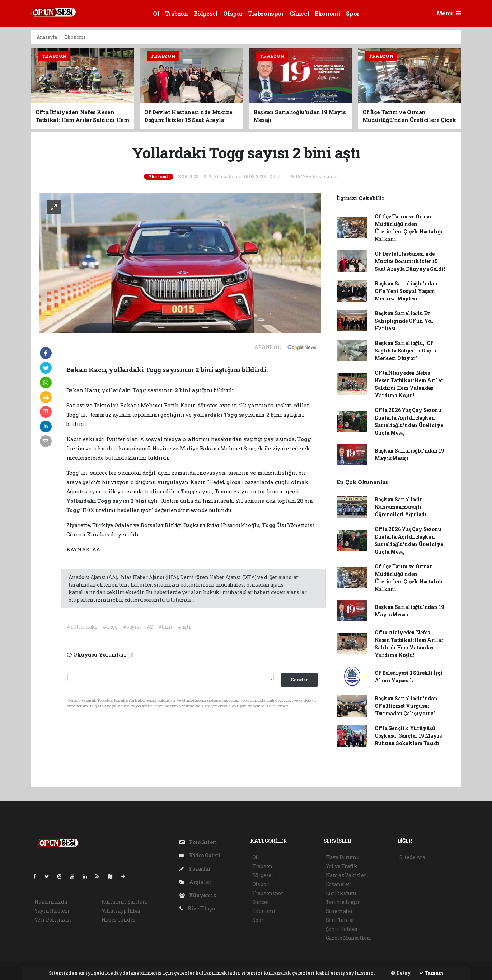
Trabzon (176, 13)
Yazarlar (195, 869)
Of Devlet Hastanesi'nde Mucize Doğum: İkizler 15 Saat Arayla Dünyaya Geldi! (410, 261)
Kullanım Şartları (124, 902)
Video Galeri (200, 855)
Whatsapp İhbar (121, 911)
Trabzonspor (266, 13)
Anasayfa (47, 37)
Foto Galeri (198, 842)
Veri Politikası (53, 920)
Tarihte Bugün (344, 902)
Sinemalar (339, 911)
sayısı (122, 501)
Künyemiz (198, 895)
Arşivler (195, 882)
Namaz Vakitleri (347, 875)
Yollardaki (82, 501)
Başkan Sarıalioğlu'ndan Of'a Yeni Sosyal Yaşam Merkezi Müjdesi (406, 291)
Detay (401, 973)
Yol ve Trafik (342, 866)
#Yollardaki (82, 627)
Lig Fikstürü (341, 893)
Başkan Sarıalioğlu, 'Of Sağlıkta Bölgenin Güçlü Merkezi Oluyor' (406, 351)
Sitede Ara (412, 857)
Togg (140, 390)
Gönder (299, 680)
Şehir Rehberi (343, 929)
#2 (150, 627)
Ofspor (233, 13)
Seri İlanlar (340, 920)
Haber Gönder (119, 920)
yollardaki (117, 390)
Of (156, 13)
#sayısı (132, 627)
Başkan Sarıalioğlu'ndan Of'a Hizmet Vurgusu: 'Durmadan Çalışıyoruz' (406, 706)
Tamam (431, 973)
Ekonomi (327, 13)
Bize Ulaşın (198, 908)
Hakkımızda (51, 902)
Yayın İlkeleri (52, 911)
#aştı (184, 627)
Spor (352, 13)
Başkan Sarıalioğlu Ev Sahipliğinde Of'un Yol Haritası (404, 321)
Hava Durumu (343, 857)
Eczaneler (338, 884)
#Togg (110, 627)
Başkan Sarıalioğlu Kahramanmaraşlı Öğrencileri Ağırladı (400, 507)
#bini (165, 627)
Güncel (299, 13)
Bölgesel (206, 13)
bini (186, 390)
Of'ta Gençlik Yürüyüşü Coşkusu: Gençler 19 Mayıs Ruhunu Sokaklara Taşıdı (408, 736)
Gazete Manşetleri (349, 938)
